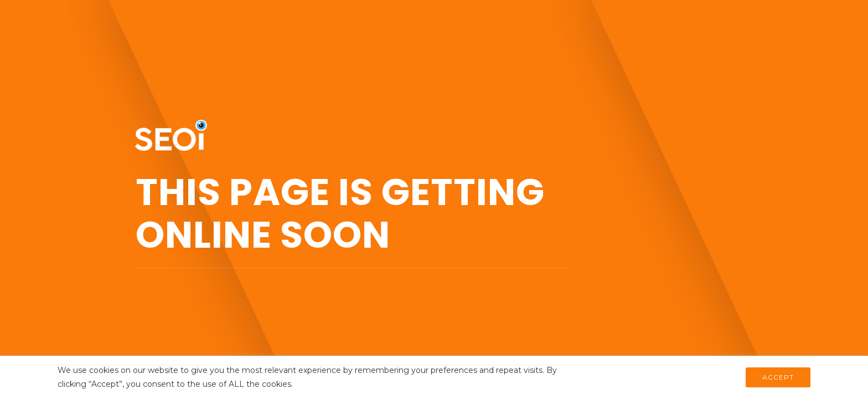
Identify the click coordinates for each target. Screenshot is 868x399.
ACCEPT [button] (778, 377)
